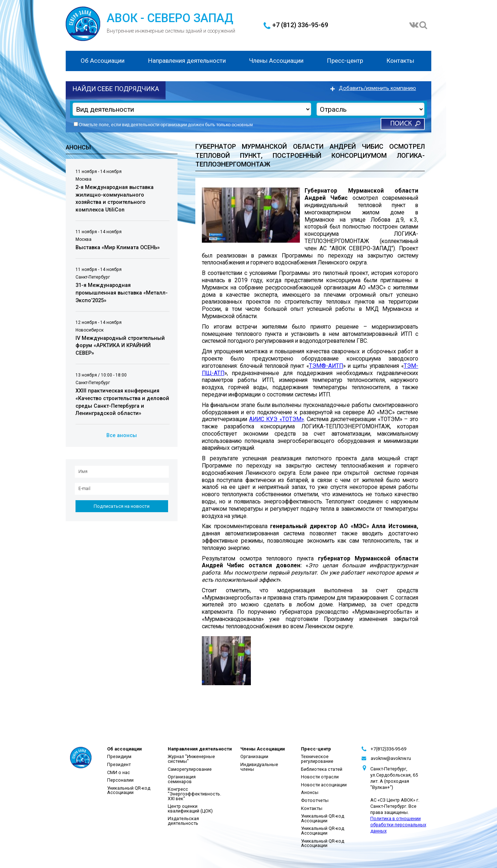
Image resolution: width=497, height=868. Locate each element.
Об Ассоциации (103, 61)
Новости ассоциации (324, 785)
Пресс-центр (345, 61)
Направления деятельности (187, 61)
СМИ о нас (119, 772)
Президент (119, 764)
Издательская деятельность (183, 821)
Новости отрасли (320, 777)
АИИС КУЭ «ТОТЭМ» (276, 419)
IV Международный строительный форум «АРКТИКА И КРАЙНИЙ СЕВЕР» (120, 346)
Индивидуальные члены (259, 767)
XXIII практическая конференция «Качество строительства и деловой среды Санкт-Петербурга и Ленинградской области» (122, 402)
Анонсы (310, 792)
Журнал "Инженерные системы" (191, 759)
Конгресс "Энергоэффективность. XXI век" (194, 794)
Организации (254, 756)
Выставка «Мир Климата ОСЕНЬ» (118, 248)
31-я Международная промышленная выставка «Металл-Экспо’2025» (122, 293)
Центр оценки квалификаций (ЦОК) (190, 809)
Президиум (119, 756)
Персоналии (120, 780)
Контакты (400, 61)
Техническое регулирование (317, 759)
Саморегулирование (190, 769)
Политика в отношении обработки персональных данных (398, 825)
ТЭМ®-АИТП (326, 366)
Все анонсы (122, 435)
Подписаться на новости (122, 506)
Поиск (401, 124)
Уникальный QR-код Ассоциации (129, 790)
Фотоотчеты (315, 800)
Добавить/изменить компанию (377, 88)
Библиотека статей (322, 769)
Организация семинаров (182, 779)
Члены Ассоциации (276, 61)
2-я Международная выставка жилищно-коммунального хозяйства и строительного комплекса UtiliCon (115, 199)
